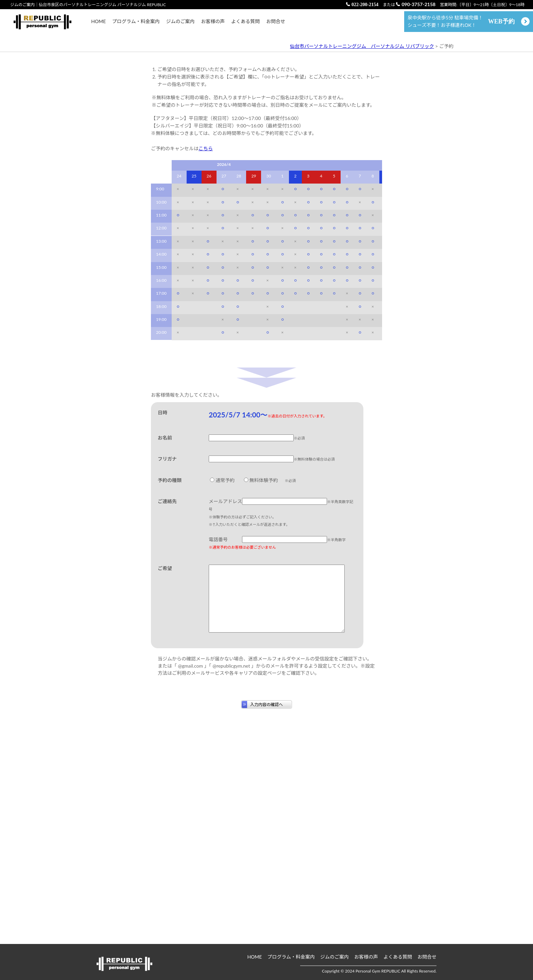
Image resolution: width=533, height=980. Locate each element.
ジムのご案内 (180, 25)
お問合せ (276, 25)
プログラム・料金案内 (136, 25)
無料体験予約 (260, 664)
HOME (98, 25)
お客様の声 (213, 25)
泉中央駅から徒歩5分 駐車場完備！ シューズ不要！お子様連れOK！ (461, 25)
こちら (206, 333)
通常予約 (222, 664)
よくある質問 (245, 25)
